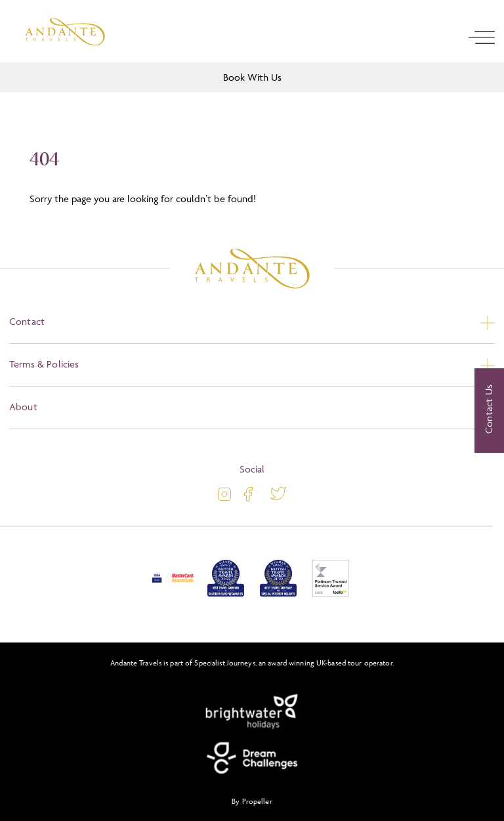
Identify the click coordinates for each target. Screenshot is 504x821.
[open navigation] (482, 37)
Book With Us (252, 77)
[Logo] (65, 32)
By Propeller (252, 801)
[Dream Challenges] (252, 758)
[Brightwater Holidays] (252, 712)
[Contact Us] (489, 411)
